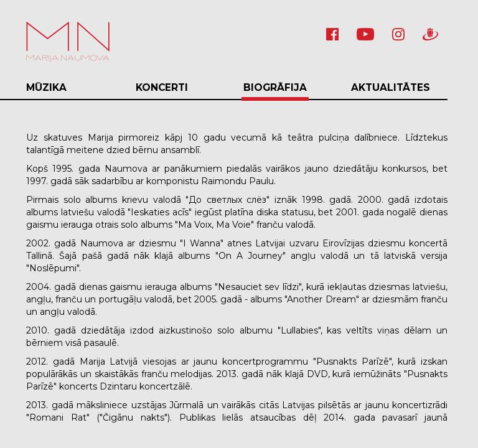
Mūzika (46, 87)
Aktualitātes (391, 87)
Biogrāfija (275, 87)
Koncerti (162, 87)
